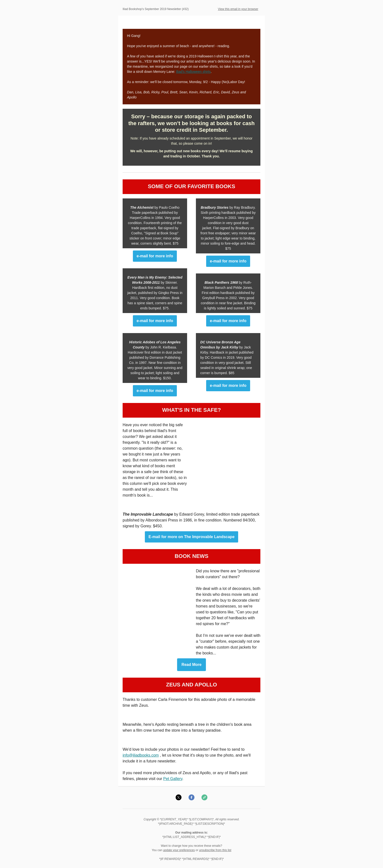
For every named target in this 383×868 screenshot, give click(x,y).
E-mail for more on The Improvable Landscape (191, 537)
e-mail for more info (155, 256)
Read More (191, 665)
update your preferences (179, 850)
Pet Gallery (173, 779)
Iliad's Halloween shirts (193, 72)
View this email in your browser (238, 9)
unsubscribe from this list (215, 850)
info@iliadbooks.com (141, 755)
